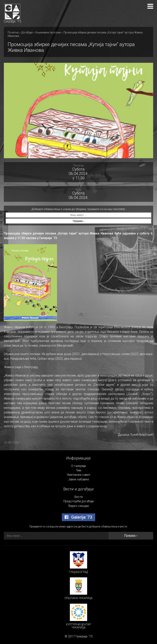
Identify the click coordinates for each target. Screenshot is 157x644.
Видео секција (79, 506)
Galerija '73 (78, 517)
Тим (79, 470)
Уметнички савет (79, 475)
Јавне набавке (78, 479)
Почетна (13, 32)
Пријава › (78, 221)
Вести (79, 497)
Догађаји (27, 32)
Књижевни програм (48, 32)
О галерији (78, 466)
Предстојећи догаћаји (78, 501)
